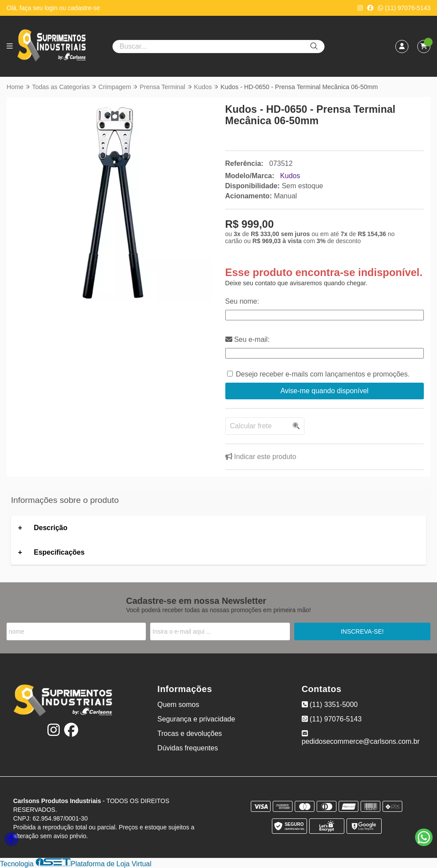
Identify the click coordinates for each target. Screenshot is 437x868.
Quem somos (178, 705)
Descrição (51, 528)
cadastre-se (84, 8)
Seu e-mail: (247, 339)
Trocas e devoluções (190, 733)
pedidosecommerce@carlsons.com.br (361, 737)
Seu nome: (242, 301)
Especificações (59, 552)
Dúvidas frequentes (188, 748)
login (52, 8)
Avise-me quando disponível (324, 391)
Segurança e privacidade (196, 719)
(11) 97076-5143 (404, 8)
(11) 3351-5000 (330, 705)
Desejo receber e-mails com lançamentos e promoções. (323, 374)
